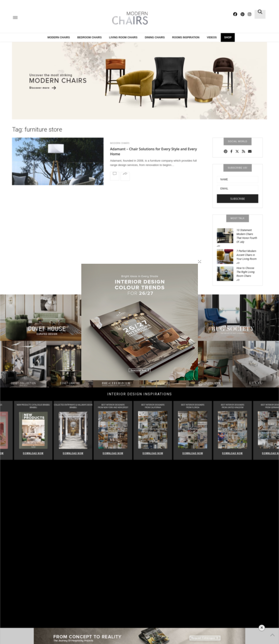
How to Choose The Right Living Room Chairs (246, 272)
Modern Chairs (59, 37)
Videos (212, 37)
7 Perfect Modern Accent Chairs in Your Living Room (247, 255)
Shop (228, 37)
